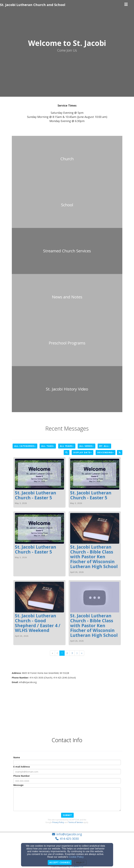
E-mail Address (22, 767)
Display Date (83, 452)
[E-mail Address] (67, 772)
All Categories (25, 446)
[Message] (67, 799)
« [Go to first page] (52, 653)
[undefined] (67, 159)
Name (17, 757)
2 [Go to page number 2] (67, 653)
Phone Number (22, 776)
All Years (67, 446)
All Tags (48, 446)
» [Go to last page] (82, 653)
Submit (67, 815)
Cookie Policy (76, 857)
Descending (106, 452)
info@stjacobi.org (69, 834)
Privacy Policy (58, 822)
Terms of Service (76, 822)
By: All (104, 446)
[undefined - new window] (67, 251)
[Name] (67, 762)
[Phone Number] (67, 781)
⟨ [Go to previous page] (57, 653)
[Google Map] (67, 708)
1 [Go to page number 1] (62, 653)
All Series (86, 446)
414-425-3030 (69, 839)
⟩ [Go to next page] (77, 653)
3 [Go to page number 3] (72, 653)
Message (18, 785)
